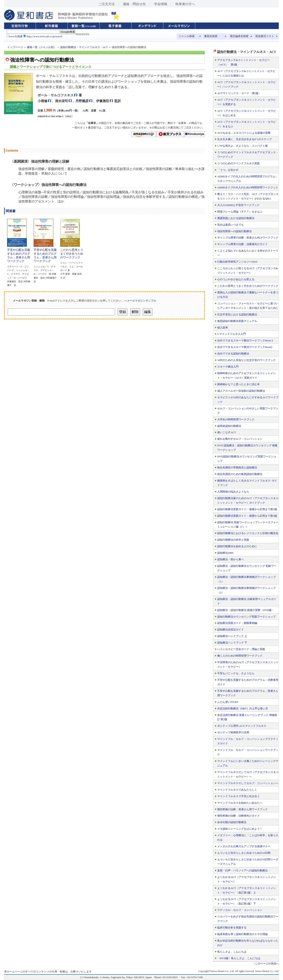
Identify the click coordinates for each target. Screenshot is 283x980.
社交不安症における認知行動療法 (237, 314)
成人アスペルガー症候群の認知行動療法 (241, 391)
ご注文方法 (107, 4)
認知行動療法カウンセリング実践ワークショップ (246, 617)
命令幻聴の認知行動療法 (232, 822)
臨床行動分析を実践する (232, 928)
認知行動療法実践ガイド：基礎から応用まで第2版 (247, 509)
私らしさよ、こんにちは (232, 952)
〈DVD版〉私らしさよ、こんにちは (239, 958)
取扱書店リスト (265, 36)
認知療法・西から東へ (231, 559)
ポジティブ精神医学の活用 (233, 732)
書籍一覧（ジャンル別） (42, 47)
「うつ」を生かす (228, 170)
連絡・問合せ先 (134, 4)
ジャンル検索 (187, 36)
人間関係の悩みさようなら (233, 492)
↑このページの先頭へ (266, 964)
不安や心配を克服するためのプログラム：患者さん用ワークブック (19, 254)
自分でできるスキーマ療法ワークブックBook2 (245, 347)
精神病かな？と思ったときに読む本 (238, 384)
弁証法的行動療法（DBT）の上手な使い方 (243, 708)
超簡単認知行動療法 (229, 426)
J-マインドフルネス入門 (232, 334)
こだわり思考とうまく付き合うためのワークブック (72, 252)
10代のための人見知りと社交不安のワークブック (246, 360)
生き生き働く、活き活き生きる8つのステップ (245, 139)
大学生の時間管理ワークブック (236, 419)
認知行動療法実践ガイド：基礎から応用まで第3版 (247, 516)
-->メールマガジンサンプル (140, 301)
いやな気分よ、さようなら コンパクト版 (242, 146)
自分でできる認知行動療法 (233, 354)
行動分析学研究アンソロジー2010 (237, 262)
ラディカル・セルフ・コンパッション (240, 910)
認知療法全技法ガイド (231, 630)
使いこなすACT (227, 432)
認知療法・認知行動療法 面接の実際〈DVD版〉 (246, 610)
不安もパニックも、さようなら (236, 673)
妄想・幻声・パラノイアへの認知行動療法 (242, 870)
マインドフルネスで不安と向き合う (238, 796)
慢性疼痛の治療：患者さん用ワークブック (242, 809)
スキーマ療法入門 (228, 367)
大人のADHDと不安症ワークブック (238, 205)
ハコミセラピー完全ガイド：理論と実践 (241, 649)
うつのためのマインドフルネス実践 (238, 163)
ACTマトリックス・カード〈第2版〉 (239, 93)
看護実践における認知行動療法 (236, 218)
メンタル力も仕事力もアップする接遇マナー (244, 846)
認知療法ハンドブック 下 (232, 643)
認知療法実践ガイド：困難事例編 (237, 623)
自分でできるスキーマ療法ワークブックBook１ (245, 340)
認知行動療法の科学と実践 (233, 540)
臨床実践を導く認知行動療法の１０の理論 (242, 934)
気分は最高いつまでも (231, 225)
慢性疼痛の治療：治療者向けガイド (238, 816)
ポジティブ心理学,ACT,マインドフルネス (242, 726)
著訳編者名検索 (239, 36)
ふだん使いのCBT (228, 702)
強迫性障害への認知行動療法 (235, 231)
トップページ (15, 47)
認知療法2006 (225, 553)
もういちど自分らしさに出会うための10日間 (244, 853)
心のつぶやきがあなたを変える (236, 279)
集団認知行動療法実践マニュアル (237, 321)
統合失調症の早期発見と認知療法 (237, 467)
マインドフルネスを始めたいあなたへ (240, 803)
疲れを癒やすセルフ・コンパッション (240, 439)
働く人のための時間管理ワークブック (240, 656)
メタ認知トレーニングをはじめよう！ (240, 829)
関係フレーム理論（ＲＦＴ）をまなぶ (240, 212)
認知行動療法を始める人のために (237, 546)
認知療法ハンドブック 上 (232, 636)
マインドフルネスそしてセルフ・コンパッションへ (248, 783)
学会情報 (161, 4)
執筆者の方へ (185, 4)
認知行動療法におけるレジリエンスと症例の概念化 (248, 533)
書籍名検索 (211, 36)
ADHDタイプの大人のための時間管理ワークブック (248, 187)
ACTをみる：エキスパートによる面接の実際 (244, 133)
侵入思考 (223, 328)
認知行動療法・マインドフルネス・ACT (84, 47)
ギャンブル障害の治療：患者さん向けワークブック (248, 238)
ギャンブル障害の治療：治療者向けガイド (242, 244)
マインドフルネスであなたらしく (237, 790)
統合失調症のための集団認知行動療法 (240, 474)
